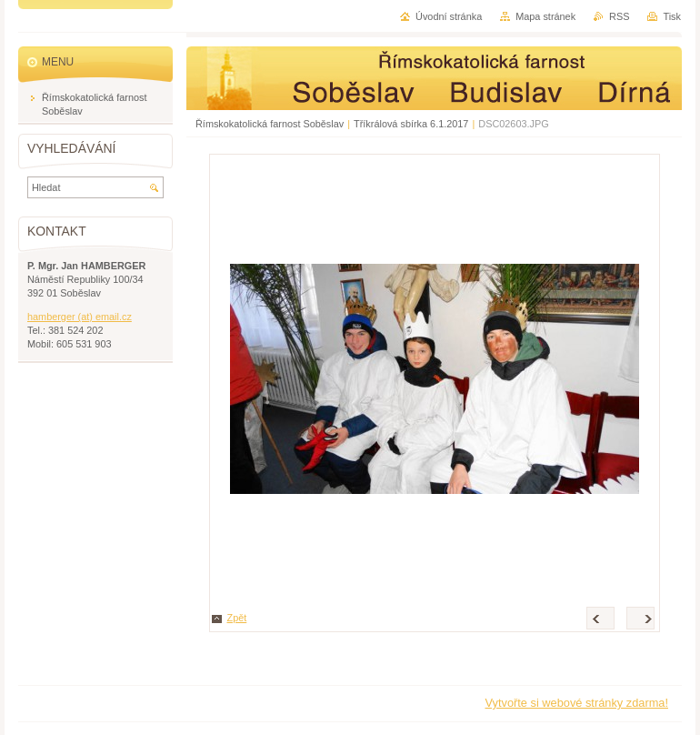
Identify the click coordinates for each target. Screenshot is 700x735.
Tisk (672, 16)
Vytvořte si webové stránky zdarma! (576, 703)
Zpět (237, 618)
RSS (619, 16)
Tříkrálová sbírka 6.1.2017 (411, 124)
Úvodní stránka (449, 16)
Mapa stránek (545, 16)
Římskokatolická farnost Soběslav (270, 124)
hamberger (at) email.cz (80, 317)
